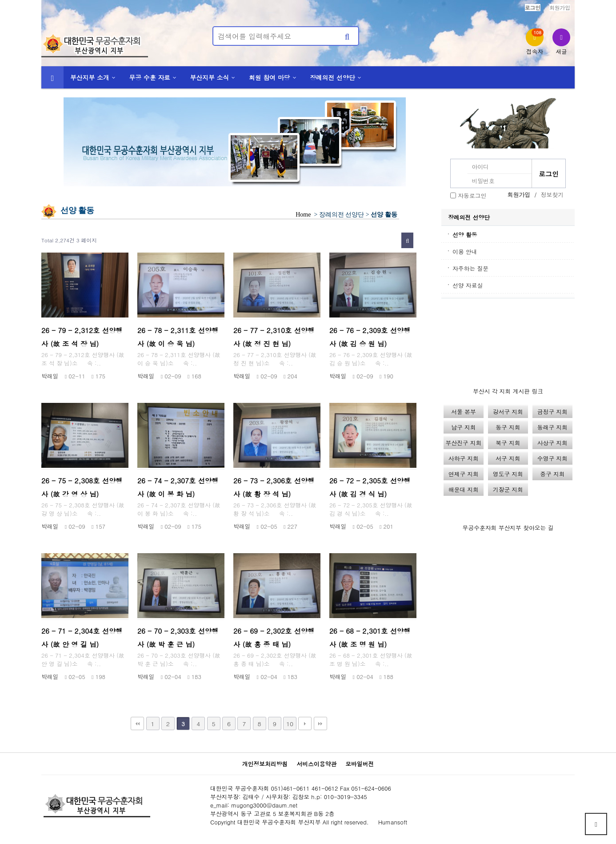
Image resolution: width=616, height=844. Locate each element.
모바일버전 (360, 764)
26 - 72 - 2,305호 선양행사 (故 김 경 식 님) (370, 487)
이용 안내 (465, 251)
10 (290, 723)
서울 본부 (463, 412)
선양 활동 (465, 235)
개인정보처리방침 (265, 764)
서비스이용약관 (316, 764)
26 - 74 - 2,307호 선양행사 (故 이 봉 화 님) (178, 487)
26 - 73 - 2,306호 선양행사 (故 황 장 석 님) (274, 487)
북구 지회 (508, 443)
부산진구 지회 (463, 443)
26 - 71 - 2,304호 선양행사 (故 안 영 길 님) (82, 637)
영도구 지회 (508, 474)
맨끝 (320, 723)
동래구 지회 (552, 427)
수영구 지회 (552, 458)
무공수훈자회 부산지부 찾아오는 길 (508, 528)
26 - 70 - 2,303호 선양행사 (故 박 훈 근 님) (178, 637)
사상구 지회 (552, 443)
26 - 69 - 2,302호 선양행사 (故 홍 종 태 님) (274, 637)
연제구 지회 (464, 474)
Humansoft (393, 822)
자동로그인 (472, 195)
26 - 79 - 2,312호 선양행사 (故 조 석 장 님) (82, 337)
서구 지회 (508, 458)
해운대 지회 (464, 489)
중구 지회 (552, 474)
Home (303, 215)
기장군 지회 (508, 489)
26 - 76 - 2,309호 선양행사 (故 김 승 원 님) (370, 337)
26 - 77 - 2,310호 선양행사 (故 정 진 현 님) (274, 337)
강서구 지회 (508, 412)
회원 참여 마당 (269, 77)
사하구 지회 (464, 458)
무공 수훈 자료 (149, 77)
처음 (137, 723)
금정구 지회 (552, 412)
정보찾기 (552, 195)
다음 (305, 723)
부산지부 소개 (90, 77)
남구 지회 (463, 427)
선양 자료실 (468, 285)
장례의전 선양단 (332, 77)
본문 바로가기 (0, 0)
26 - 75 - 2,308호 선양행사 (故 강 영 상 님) (82, 487)
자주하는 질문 (470, 268)
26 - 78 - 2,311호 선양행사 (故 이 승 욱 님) (178, 337)
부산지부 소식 (210, 77)
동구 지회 (508, 427)
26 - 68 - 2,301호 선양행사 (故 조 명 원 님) (370, 637)
